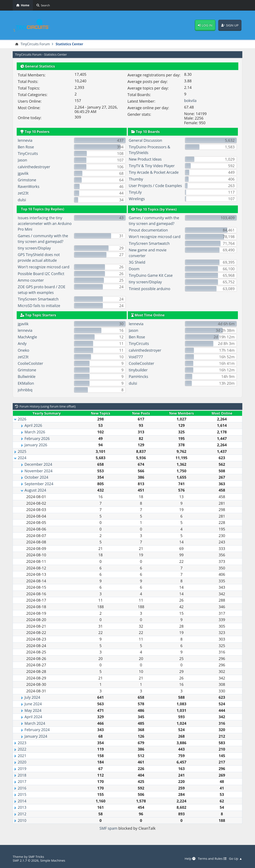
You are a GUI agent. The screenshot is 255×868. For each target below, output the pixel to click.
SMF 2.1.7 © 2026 (26, 860)
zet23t (23, 193)
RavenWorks (29, 187)
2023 (22, 743)
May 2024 (33, 710)
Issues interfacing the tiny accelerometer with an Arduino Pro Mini (40, 224)
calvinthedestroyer (34, 167)
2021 (22, 756)
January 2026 (36, 445)
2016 (22, 788)
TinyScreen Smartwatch (39, 299)
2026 (22, 419)
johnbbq (25, 390)
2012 (22, 814)
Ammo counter (31, 280)
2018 (22, 775)
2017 (22, 781)
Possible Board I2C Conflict (41, 274)
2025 (22, 451)
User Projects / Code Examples (156, 186)
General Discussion (146, 140)
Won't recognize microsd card (44, 267)
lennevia (25, 140)
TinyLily (135, 192)
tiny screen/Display (35, 248)
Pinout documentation (149, 230)
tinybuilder (138, 370)
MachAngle (28, 337)
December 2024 (39, 464)
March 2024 (35, 723)
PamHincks (139, 377)
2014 (22, 801)
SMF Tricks (36, 857)
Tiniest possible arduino (150, 289)
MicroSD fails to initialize (39, 306)
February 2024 (37, 730)
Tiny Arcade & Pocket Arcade (154, 172)
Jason (22, 160)
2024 (22, 458)
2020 (22, 762)
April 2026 (33, 426)
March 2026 (35, 432)
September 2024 (39, 484)
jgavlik (23, 173)
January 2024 (36, 736)
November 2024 (39, 471)
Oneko (24, 350)
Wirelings (137, 199)
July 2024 (32, 697)
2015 (22, 795)
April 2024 (33, 717)
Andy (22, 344)
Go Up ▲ (236, 858)
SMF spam (108, 828)
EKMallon (26, 383)
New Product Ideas (146, 159)
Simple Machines (53, 860)
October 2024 (37, 477)
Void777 (136, 357)
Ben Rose (26, 147)
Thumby (136, 179)
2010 (22, 820)
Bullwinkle (27, 377)
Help (189, 858)
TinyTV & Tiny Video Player (152, 166)
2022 (22, 749)
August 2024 (35, 490)
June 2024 (33, 704)
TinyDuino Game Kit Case (151, 276)
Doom (134, 269)
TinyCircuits (28, 154)
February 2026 (37, 438)
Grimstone (27, 180)
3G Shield (137, 262)
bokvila (190, 101)
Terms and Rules (212, 858)
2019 (22, 769)
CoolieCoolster (31, 363)
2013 (22, 807)
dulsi (22, 200)
